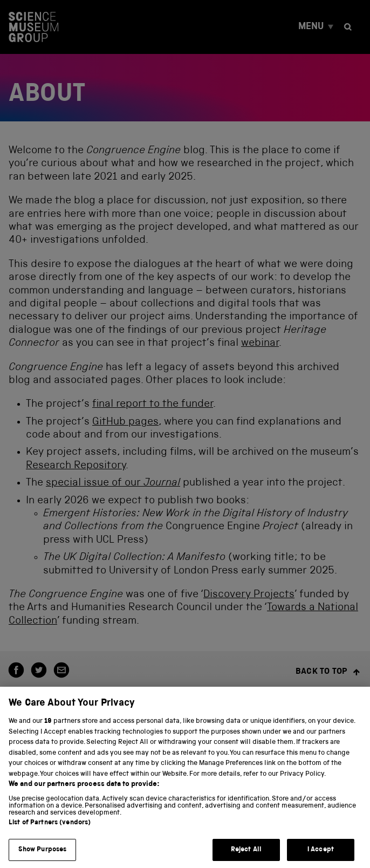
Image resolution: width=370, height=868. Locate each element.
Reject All (246, 855)
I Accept (321, 855)
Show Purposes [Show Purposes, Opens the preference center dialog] (43, 855)
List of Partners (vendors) (50, 828)
